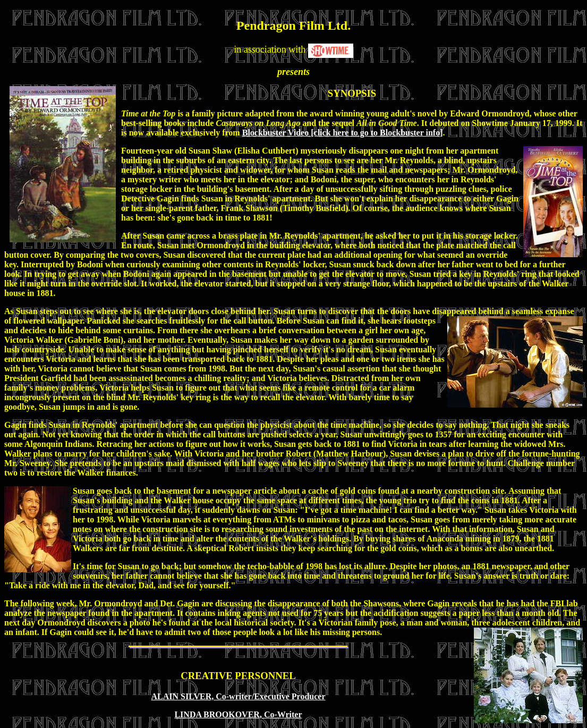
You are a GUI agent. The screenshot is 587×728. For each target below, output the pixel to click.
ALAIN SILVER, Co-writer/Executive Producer (239, 696)
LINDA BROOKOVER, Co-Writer (238, 714)
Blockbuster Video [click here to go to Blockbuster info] (343, 133)
